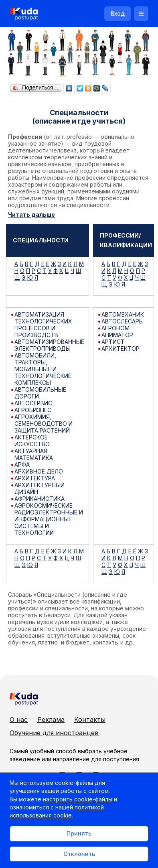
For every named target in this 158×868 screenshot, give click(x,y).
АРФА (22, 464)
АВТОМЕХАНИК (123, 314)
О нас (19, 720)
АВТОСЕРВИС (33, 403)
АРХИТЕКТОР (121, 349)
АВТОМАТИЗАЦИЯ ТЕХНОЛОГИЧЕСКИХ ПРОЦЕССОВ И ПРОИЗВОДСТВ (43, 325)
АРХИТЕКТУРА (35, 478)
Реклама (51, 720)
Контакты (90, 720)
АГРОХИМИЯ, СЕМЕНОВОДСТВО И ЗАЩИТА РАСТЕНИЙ (44, 424)
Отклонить (79, 854)
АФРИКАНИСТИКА (39, 499)
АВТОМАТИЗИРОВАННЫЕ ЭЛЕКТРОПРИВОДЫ (49, 345)
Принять (79, 833)
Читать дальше (31, 214)
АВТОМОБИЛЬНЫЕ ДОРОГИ (40, 393)
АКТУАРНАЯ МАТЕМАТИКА (34, 454)
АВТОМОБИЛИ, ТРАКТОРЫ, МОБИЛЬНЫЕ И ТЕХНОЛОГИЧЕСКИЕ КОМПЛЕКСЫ (43, 369)
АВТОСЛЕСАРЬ (122, 321)
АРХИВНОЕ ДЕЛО (39, 471)
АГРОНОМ (115, 328)
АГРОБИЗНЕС (33, 410)
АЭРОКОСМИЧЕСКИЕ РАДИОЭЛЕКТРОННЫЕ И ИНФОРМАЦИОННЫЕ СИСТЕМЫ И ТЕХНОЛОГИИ (49, 519)
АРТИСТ (113, 342)
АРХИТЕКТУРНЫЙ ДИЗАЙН (39, 488)
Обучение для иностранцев (54, 733)
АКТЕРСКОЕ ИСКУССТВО (32, 441)
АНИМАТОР (117, 335)
